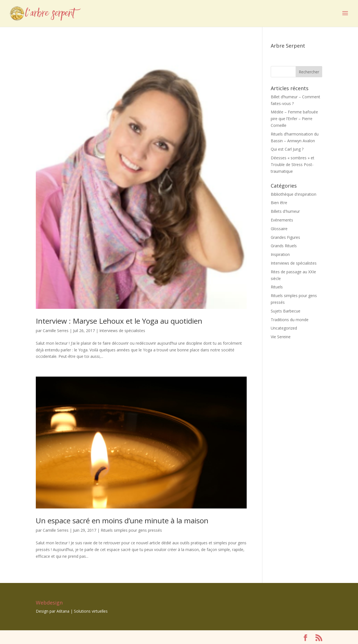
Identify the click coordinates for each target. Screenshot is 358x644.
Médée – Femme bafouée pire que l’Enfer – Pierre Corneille (294, 119)
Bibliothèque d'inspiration (294, 194)
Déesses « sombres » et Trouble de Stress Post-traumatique (293, 165)
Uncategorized (284, 328)
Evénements (282, 220)
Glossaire (279, 229)
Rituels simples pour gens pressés (131, 530)
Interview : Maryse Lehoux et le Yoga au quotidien (119, 321)
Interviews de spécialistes (122, 331)
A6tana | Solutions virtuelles (82, 611)
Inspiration (280, 254)
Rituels (277, 287)
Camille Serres (56, 331)
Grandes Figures (285, 237)
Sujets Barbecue (286, 311)
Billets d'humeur (285, 211)
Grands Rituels (284, 246)
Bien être (279, 203)
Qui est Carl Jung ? (287, 149)
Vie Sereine (281, 337)
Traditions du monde (290, 320)
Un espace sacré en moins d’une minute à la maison (122, 521)
